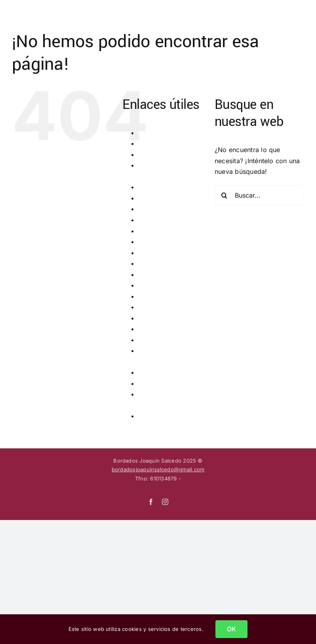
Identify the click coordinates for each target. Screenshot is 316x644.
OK (231, 629)
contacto (152, 143)
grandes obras (160, 187)
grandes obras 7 (163, 263)
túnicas (149, 416)
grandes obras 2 (164, 209)
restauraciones (161, 372)
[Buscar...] (259, 195)
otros (146, 340)
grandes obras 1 (163, 198)
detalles (150, 154)
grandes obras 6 (164, 253)
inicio (146, 296)
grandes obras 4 (164, 231)
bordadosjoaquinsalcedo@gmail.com (158, 469)
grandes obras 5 (164, 242)
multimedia (155, 318)
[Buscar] (225, 195)
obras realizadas (164, 329)
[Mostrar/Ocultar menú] (298, 13)
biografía (152, 133)
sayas (147, 383)
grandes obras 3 (164, 220)
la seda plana (159, 307)
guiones (150, 285)
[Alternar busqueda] (276, 13)
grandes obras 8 (164, 274)
